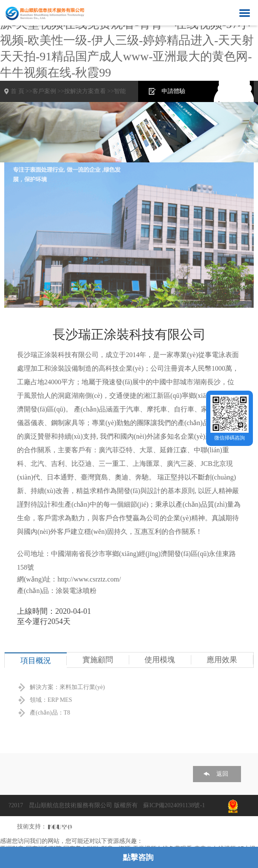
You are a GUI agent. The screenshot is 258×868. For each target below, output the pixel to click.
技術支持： (32, 827)
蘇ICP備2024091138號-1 (174, 805)
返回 (222, 774)
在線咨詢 (231, 91)
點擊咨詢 (138, 857)
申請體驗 (173, 91)
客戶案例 (44, 91)
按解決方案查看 (85, 91)
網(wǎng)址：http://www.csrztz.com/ (69, 579)
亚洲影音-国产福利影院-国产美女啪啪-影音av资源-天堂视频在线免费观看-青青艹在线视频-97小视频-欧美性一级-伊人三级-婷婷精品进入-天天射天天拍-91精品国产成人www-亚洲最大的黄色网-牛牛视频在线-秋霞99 (127, 40)
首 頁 (17, 91)
